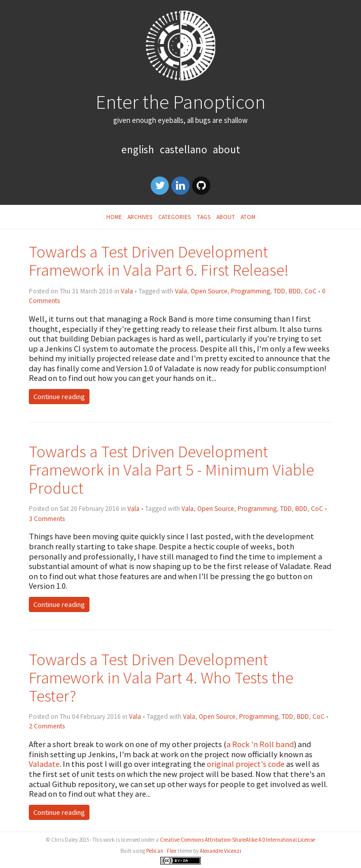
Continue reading (59, 397)
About (227, 149)
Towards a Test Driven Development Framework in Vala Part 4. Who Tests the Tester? (161, 678)
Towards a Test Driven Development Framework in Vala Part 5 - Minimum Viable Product (171, 470)
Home (114, 217)
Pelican (155, 851)
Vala (127, 291)
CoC (310, 291)
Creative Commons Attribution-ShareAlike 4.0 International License (237, 840)
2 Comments (47, 726)
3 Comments (47, 519)
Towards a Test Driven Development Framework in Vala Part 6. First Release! (159, 261)
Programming (251, 291)
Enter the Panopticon (180, 102)
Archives (140, 217)
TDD (279, 291)
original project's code (246, 764)
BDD (295, 291)
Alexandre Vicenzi (220, 851)
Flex (172, 851)
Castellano (184, 149)
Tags (204, 217)
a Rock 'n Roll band (260, 744)
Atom (248, 217)
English (138, 149)
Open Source (209, 291)
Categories (175, 217)
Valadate (44, 764)
